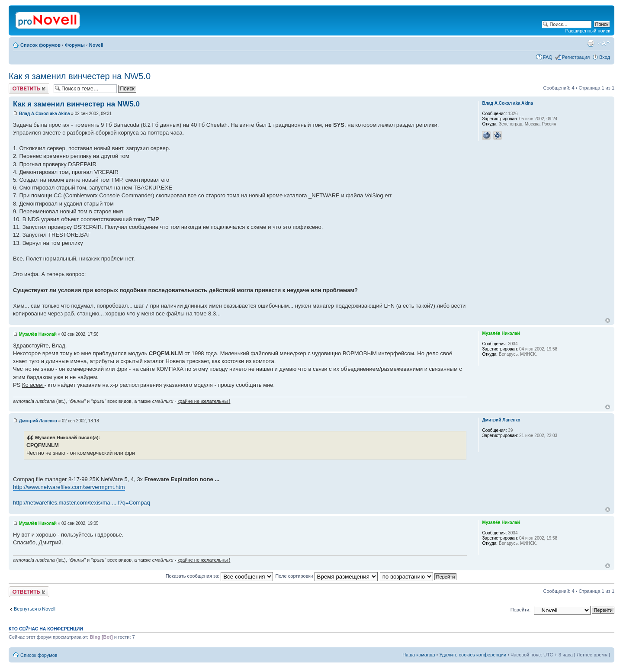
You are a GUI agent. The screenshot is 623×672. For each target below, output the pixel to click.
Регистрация (576, 57)
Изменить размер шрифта (604, 43)
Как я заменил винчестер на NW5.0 (80, 76)
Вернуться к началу (608, 320)
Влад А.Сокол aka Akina (45, 114)
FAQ (548, 57)
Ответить (29, 88)
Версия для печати (591, 43)
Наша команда (419, 655)
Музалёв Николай (38, 334)
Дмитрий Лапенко (38, 421)
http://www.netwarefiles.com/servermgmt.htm (69, 487)
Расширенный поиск (588, 31)
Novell (96, 45)
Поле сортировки (326, 576)
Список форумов (40, 45)
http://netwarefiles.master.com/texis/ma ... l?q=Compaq (82, 503)
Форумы (75, 45)
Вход (605, 57)
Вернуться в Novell (35, 609)
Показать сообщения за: (220, 576)
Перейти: (521, 610)
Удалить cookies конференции (473, 655)
